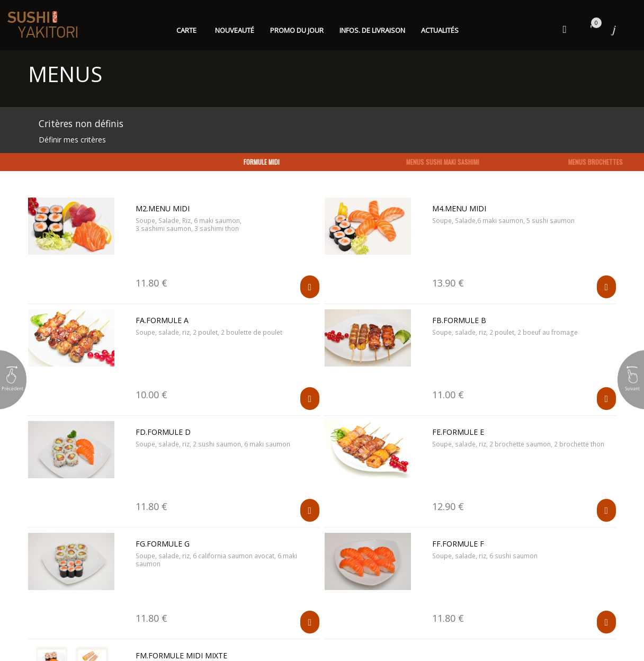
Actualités (440, 30)
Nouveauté (235, 30)
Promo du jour (297, 30)
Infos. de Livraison (372, 30)
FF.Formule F (458, 544)
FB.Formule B (459, 320)
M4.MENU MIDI (459, 208)
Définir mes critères (72, 140)
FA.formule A (162, 320)
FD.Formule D (163, 432)
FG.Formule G (163, 544)
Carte (186, 30)
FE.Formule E (458, 432)
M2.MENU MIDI (163, 208)
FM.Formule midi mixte (181, 655)
